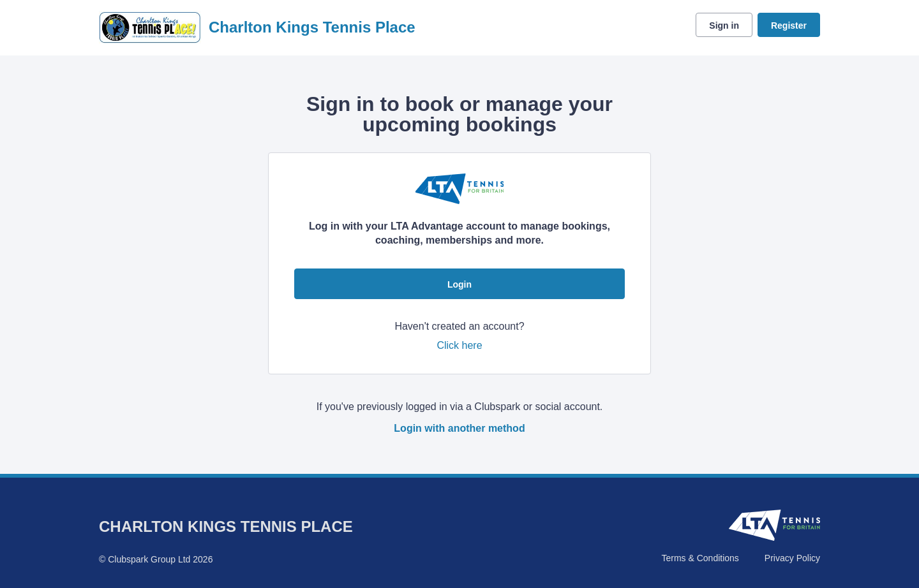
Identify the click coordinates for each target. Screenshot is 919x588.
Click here (459, 345)
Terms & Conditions (700, 558)
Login (459, 284)
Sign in (724, 26)
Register (789, 26)
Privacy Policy (792, 558)
